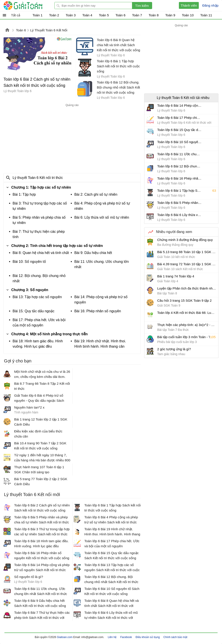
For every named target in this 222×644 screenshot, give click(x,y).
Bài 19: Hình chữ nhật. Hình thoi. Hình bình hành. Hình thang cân (100, 344)
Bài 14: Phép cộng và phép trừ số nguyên (101, 300)
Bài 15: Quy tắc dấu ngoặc (33, 311)
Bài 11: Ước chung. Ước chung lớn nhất (101, 264)
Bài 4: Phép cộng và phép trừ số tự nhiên (102, 206)
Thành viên (189, 5)
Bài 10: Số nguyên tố (29, 262)
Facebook (126, 637)
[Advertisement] (72, 139)
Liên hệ (112, 637)
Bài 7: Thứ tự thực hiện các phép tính (39, 234)
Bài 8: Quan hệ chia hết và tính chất (41, 253)
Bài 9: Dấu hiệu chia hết (93, 253)
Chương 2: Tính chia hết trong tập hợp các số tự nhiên (57, 246)
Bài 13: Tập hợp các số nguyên (37, 297)
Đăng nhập (210, 5)
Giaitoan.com (7, 30)
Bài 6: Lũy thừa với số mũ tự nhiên (102, 217)
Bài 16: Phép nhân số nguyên (98, 311)
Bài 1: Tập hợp (24, 194)
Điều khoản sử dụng (148, 637)
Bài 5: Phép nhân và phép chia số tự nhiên (39, 220)
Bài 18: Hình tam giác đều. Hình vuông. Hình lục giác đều (38, 344)
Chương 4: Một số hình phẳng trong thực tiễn (50, 334)
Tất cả (16, 15)
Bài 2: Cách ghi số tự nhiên (96, 194)
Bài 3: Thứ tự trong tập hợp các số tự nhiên (40, 206)
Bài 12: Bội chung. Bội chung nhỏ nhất (39, 278)
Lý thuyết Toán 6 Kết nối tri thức (38, 178)
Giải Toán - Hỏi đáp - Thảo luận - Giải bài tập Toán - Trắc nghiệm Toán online (31, 6)
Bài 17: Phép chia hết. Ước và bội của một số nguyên (39, 323)
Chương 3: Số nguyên (30, 290)
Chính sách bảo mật (175, 637)
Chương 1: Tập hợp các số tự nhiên (41, 187)
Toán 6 (21, 30)
